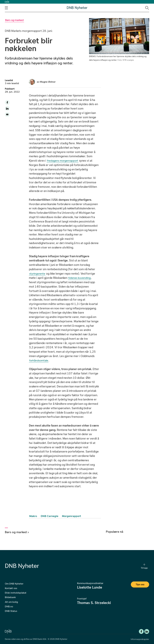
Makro (33, 516)
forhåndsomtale (39, 361)
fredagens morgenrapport (63, 161)
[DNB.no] (8, 631)
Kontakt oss (11, 588)
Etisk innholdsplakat (16, 593)
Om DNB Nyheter (14, 584)
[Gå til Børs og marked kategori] (14, 20)
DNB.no (9, 606)
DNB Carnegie (50, 516)
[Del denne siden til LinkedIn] (7, 108)
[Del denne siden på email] (7, 114)
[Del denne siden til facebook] (7, 102)
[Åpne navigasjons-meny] (6, 8)
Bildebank (10, 597)
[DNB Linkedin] (147, 631)
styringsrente (37, 274)
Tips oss (140, 584)
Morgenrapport (71, 516)
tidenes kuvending (79, 278)
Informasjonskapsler (140, 639)
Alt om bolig (11, 602)
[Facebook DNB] (141, 631)
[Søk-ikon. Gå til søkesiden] (147, 8)
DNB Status (11, 611)
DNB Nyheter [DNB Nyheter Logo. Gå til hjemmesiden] (77, 8)
